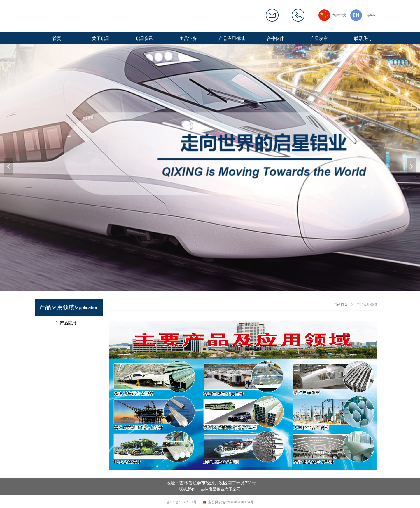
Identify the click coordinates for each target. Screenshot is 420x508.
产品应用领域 (367, 305)
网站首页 (341, 305)
